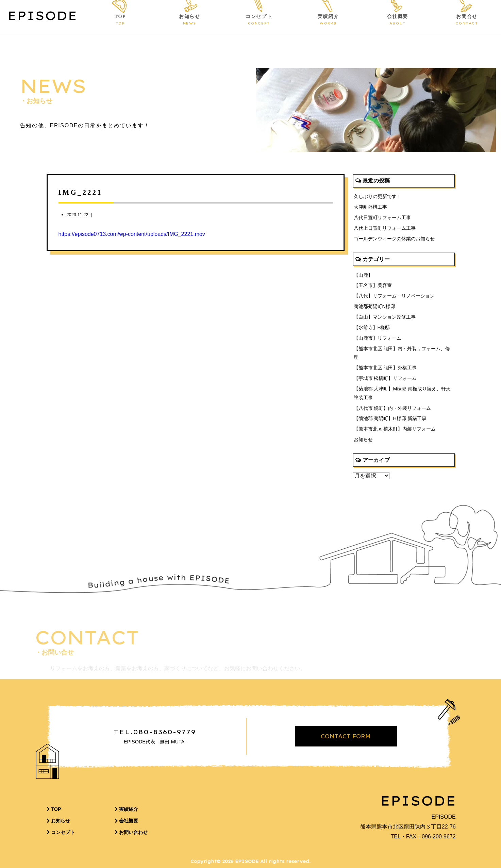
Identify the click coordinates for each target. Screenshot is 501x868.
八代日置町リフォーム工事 (382, 218)
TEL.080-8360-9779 (155, 732)
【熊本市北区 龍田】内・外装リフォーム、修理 (402, 353)
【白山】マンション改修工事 (385, 317)
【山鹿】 (363, 275)
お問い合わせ (131, 832)
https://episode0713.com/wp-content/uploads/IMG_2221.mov (132, 234)
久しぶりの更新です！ (378, 196)
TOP (120, 20)
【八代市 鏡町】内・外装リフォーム (393, 408)
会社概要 (397, 20)
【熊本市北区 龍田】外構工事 (385, 368)
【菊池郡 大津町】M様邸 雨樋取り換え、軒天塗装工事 (402, 393)
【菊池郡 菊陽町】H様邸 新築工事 (390, 418)
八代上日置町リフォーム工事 (385, 228)
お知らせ (190, 20)
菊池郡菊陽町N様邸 (374, 306)
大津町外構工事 (370, 207)
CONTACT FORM (346, 736)
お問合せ (467, 20)
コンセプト (259, 20)
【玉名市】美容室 (373, 285)
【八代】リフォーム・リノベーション (394, 296)
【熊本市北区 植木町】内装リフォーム (395, 429)
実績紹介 (328, 20)
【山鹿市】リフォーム (378, 338)
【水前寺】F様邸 (372, 327)
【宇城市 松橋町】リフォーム (385, 378)
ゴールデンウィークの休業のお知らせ (394, 239)
